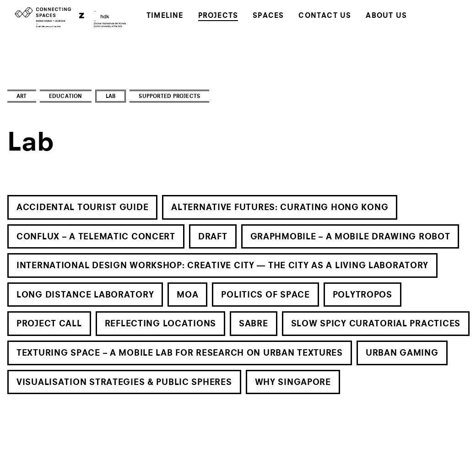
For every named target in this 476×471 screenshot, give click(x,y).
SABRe (254, 324)
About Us (386, 16)
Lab (111, 97)
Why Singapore (293, 383)
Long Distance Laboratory (85, 295)
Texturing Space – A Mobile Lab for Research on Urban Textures (180, 353)
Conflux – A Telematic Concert (96, 237)
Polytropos (362, 295)
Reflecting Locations (160, 324)
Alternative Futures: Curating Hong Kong (280, 208)
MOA (187, 295)
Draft (213, 237)
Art (22, 97)
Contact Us (325, 16)
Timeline (165, 16)
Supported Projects (169, 97)
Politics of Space (265, 295)
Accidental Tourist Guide (82, 208)
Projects (218, 16)
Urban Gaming (402, 353)
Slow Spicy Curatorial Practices (376, 324)
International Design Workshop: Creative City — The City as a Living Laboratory (222, 266)
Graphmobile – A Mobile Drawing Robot (350, 237)
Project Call (49, 324)
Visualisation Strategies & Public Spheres (124, 383)
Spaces (268, 16)
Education (66, 97)
